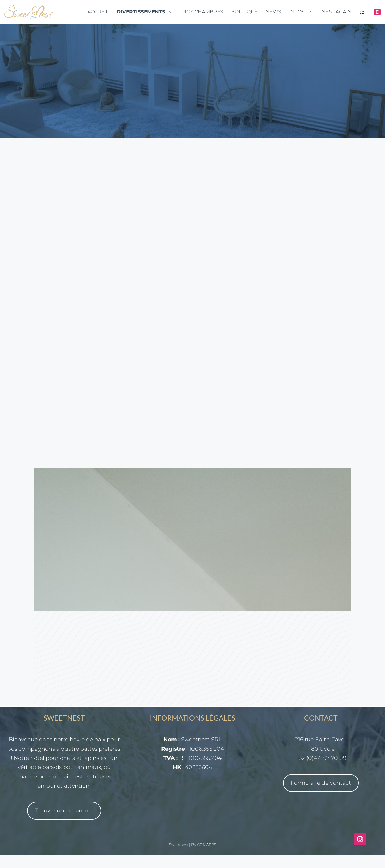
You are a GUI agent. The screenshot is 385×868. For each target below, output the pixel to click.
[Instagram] (377, 12)
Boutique (244, 12)
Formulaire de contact (321, 796)
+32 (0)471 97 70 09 (321, 771)
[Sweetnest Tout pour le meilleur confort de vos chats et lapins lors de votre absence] (29, 12)
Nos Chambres (203, 12)
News (273, 12)
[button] (170, 12)
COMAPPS (207, 858)
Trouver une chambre (64, 824)
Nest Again (337, 12)
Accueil (98, 12)
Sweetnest (179, 858)
